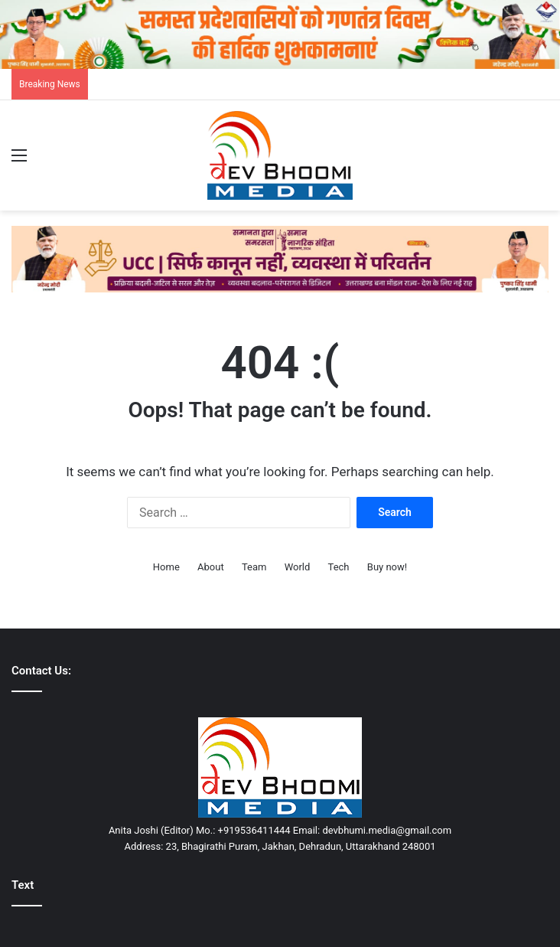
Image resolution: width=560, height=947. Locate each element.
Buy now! (387, 567)
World (298, 567)
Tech (339, 567)
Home (166, 567)
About (211, 567)
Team (254, 567)
